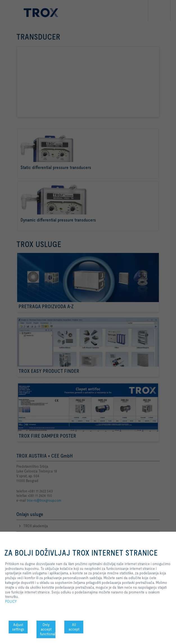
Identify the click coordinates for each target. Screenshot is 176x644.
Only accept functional (48, 629)
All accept (74, 627)
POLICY (11, 601)
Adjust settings (18, 627)
